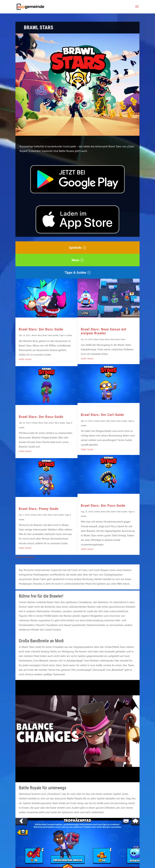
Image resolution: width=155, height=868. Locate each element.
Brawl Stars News (112, 339)
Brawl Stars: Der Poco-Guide (103, 506)
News (75, 260)
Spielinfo (75, 248)
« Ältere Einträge (25, 557)
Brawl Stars (37, 335)
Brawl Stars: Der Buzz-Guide (41, 329)
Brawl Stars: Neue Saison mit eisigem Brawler (104, 331)
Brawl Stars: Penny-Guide (39, 509)
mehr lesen (25, 359)
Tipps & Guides (75, 272)
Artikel (35, 423)
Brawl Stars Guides (50, 335)
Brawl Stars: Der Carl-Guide (102, 415)
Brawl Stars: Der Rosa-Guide (41, 417)
